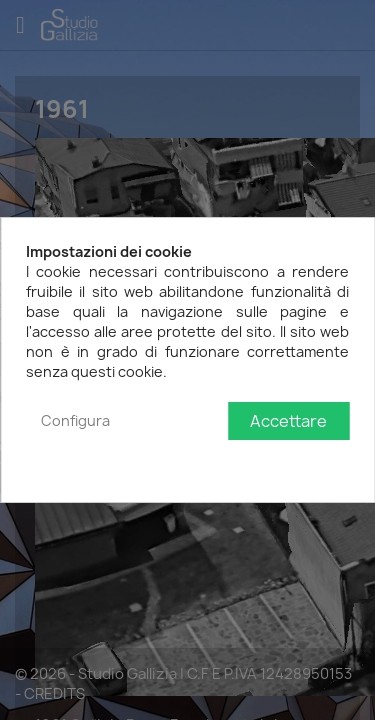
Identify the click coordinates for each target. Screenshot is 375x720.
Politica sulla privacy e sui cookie (240, 461)
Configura (75, 420)
